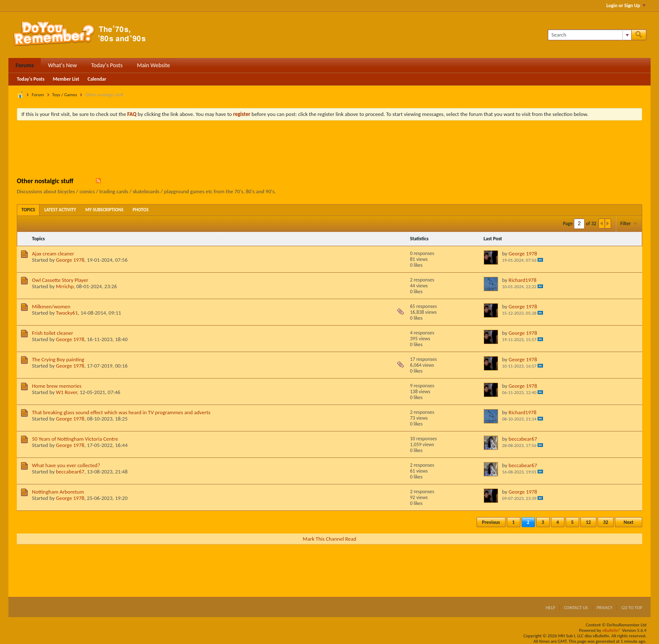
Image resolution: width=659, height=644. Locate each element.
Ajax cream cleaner (53, 254)
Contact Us (576, 608)
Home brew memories (57, 386)
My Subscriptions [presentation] (104, 210)
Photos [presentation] (141, 210)
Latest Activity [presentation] (60, 210)
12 (588, 522)
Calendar (97, 79)
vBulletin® (612, 630)
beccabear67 (523, 439)
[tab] (28, 210)
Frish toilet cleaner (53, 333)
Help (550, 608)
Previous (491, 522)
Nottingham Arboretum (58, 492)
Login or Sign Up (626, 5)
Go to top (632, 608)
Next (629, 522)
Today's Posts (107, 65)
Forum (38, 95)
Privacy (605, 608)
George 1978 (70, 260)
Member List (66, 79)
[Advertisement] (329, 150)
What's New (62, 65)
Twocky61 (67, 313)
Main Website (154, 65)
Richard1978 (522, 280)
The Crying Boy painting (58, 359)
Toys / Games (65, 95)
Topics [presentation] (28, 210)
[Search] (589, 35)
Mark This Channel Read (329, 539)
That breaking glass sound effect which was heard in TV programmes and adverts (121, 412)
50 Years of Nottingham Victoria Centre (75, 439)
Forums (25, 65)
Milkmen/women (51, 306)
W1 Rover (66, 392)
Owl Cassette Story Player (60, 280)
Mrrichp (65, 286)
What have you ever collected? (66, 465)
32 (606, 522)
